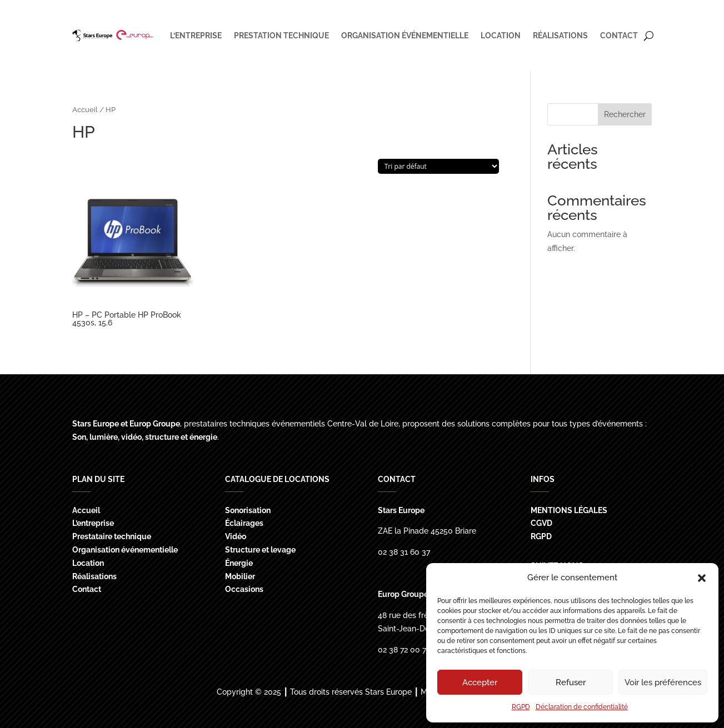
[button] (702, 578)
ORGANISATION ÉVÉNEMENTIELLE (405, 36)
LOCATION (501, 36)
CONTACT (619, 36)
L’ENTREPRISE (196, 36)
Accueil (85, 110)
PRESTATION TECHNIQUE (281, 36)
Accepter (480, 682)
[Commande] (438, 166)
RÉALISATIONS (560, 36)
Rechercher (625, 114)
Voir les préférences (663, 682)
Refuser (571, 682)
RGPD (521, 707)
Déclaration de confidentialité (582, 707)
